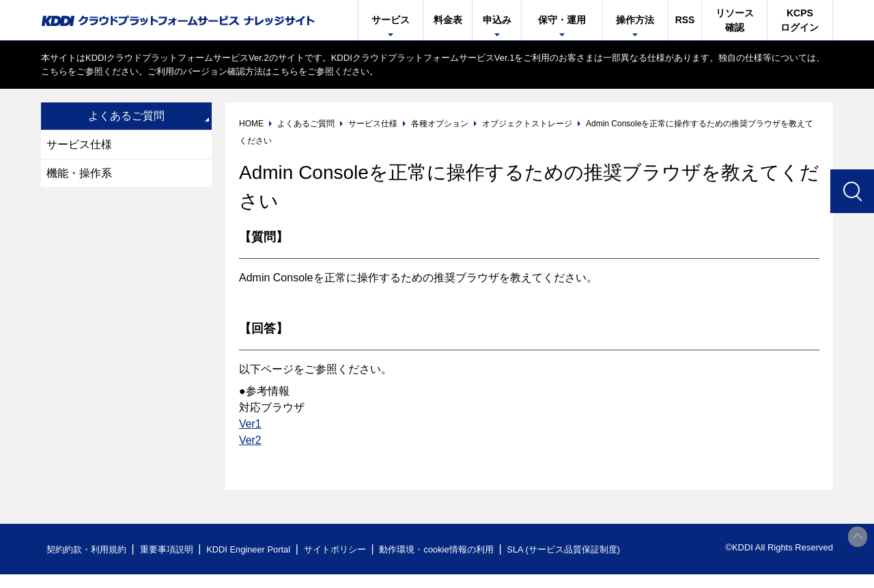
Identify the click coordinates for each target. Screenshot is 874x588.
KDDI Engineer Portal (249, 549)
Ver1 (250, 424)
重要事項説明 (167, 549)
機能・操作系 (79, 173)
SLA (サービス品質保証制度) (567, 549)
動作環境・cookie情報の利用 (439, 549)
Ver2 (250, 440)
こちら (54, 71)
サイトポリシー (337, 549)
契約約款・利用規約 (86, 549)
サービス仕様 (79, 144)
